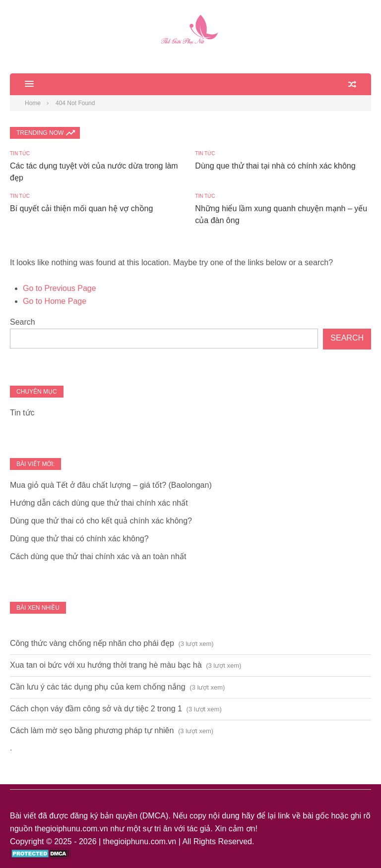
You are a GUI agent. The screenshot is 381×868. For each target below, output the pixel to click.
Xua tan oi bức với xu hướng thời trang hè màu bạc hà (106, 665)
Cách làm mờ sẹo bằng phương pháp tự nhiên (92, 730)
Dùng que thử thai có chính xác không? (79, 539)
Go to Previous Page (60, 288)
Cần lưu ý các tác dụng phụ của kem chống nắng (98, 687)
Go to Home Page (55, 301)
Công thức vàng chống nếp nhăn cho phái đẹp (92, 643)
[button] (22, 84)
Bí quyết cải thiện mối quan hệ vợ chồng (81, 208)
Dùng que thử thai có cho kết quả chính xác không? (101, 521)
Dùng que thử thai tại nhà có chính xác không (275, 166)
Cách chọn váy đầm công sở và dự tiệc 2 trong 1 (96, 709)
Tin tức (20, 153)
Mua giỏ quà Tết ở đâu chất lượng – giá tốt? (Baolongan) (111, 485)
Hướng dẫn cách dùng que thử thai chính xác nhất (99, 503)
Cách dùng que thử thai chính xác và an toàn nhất (98, 556)
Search (23, 322)
